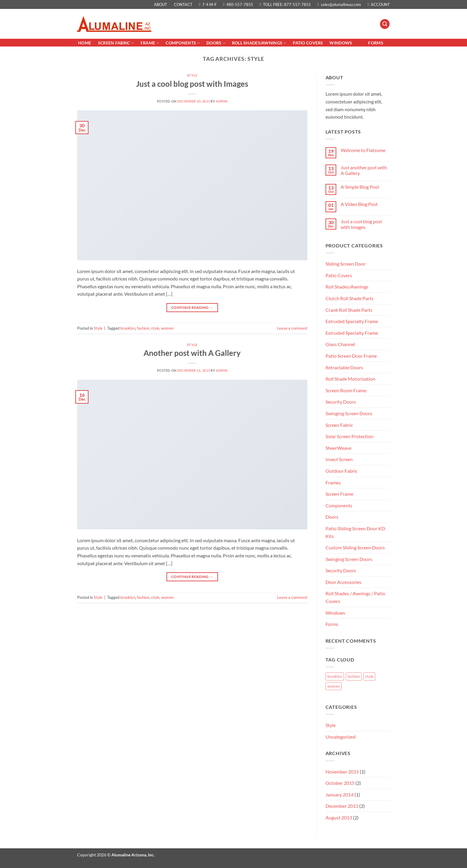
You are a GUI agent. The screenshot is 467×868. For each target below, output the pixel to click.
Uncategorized (341, 737)
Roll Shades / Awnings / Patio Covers (355, 597)
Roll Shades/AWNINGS (259, 43)
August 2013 (339, 817)
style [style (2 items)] (369, 676)
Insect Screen (339, 459)
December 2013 (342, 806)
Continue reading (192, 307)
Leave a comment (292, 328)
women (167, 328)
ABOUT (161, 4)
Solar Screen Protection (350, 436)
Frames (333, 482)
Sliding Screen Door (345, 264)
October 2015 (340, 783)
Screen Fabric (116, 43)
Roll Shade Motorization (350, 379)
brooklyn (128, 328)
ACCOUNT (379, 4)
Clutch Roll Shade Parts (350, 298)
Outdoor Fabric (341, 471)
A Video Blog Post (359, 204)
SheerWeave (338, 448)
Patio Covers (339, 275)
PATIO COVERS (308, 43)
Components (183, 43)
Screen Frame (339, 494)
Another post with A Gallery (192, 353)
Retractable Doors (344, 367)
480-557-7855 (238, 4)
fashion (143, 328)
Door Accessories (343, 582)
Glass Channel (340, 344)
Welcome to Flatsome (363, 150)
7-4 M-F (208, 4)
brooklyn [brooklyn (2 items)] (335, 676)
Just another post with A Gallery (364, 170)
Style (192, 75)
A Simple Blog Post (360, 187)
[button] (385, 24)
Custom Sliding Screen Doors (355, 547)
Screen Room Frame (346, 390)
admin (222, 101)
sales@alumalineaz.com (339, 4)
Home (85, 43)
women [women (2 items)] (334, 686)
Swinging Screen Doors (349, 413)
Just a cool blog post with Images (192, 84)
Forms (376, 43)
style (155, 328)
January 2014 (340, 795)
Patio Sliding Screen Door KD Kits (355, 532)
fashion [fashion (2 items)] (354, 676)
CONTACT (183, 4)
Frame (150, 43)
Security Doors (341, 402)
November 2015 (342, 772)
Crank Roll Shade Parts (349, 310)
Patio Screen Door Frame (351, 356)
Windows (341, 43)
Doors (216, 43)
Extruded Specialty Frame (352, 321)
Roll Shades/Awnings (347, 287)
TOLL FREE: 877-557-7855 (285, 4)
